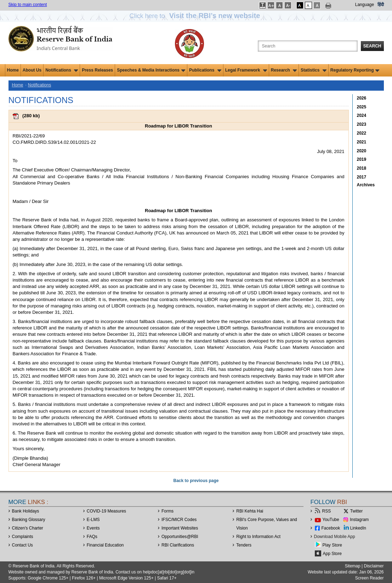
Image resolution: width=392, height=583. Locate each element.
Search (372, 46)
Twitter (356, 511)
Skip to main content (28, 5)
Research (284, 70)
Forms (167, 511)
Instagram (359, 520)
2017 (362, 177)
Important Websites (180, 528)
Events (93, 528)
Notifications (62, 70)
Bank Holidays (26, 511)
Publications (205, 70)
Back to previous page (196, 481)
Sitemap (353, 566)
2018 (362, 168)
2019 (362, 159)
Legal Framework (246, 70)
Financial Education (105, 545)
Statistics (314, 70)
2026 (362, 98)
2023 (362, 124)
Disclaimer (374, 566)
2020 (362, 151)
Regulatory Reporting (355, 70)
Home (13, 70)
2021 (362, 142)
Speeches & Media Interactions (151, 70)
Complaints (23, 537)
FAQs (92, 537)
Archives (366, 185)
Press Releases (97, 70)
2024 (362, 115)
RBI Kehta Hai (250, 511)
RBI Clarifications (178, 545)
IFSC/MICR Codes (179, 520)
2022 (362, 133)
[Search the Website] (308, 46)
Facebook (331, 528)
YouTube (331, 520)
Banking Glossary (29, 520)
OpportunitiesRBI (180, 537)
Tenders (244, 545)
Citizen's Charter (28, 528)
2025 (362, 107)
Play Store (332, 545)
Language (365, 5)
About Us (32, 70)
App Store (332, 554)
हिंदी (381, 5)
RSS (327, 511)
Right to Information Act (258, 537)
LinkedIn (358, 528)
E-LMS (93, 520)
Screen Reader (370, 578)
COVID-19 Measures (106, 511)
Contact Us (22, 545)
